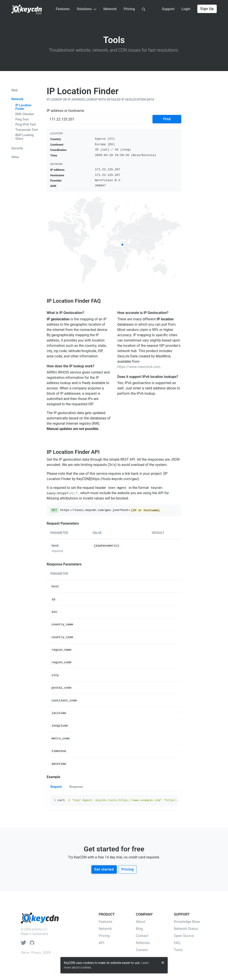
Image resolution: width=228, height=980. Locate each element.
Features (63, 9)
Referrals (143, 943)
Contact (142, 936)
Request (56, 787)
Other (15, 157)
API (101, 943)
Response (76, 787)
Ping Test (22, 119)
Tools (39, 13)
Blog (139, 929)
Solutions (87, 9)
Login (186, 9)
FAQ (177, 943)
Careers (142, 950)
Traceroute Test (27, 130)
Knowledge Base (187, 922)
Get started (104, 869)
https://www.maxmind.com (138, 367)
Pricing (129, 9)
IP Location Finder (24, 107)
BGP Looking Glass (25, 137)
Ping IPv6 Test (26, 125)
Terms (25, 953)
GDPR (47, 953)
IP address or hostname (65, 111)
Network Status (186, 929)
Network (110, 9)
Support (168, 9)
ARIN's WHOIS (58, 372)
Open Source (184, 936)
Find (167, 119)
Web (15, 90)
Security (17, 148)
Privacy (36, 953)
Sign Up (207, 9)
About (141, 922)
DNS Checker (25, 114)
